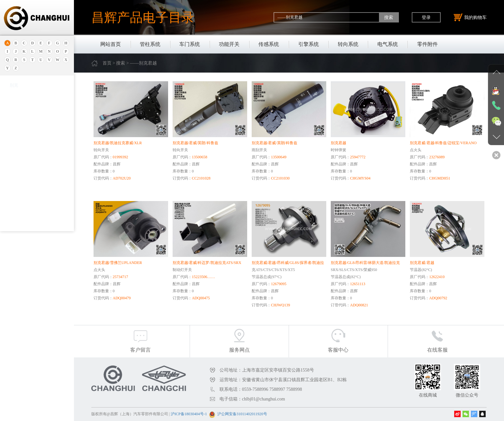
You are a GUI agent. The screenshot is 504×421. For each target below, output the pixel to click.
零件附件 (428, 44)
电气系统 (388, 44)
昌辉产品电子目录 (143, 17)
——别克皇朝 (24, 216)
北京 (14, 130)
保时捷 (16, 138)
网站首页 (111, 44)
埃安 (14, 108)
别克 (14, 146)
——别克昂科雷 (26, 201)
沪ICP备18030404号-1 (189, 414)
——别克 (20, 170)
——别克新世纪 (26, 224)
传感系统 (269, 44)
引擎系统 (309, 44)
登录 (426, 17)
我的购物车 (470, 17)
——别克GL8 (24, 178)
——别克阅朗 (24, 209)
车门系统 (190, 44)
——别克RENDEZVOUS (33, 186)
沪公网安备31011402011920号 (242, 414)
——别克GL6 (24, 193)
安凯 (14, 100)
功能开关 (229, 44)
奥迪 (14, 92)
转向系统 (348, 44)
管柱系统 (150, 44)
